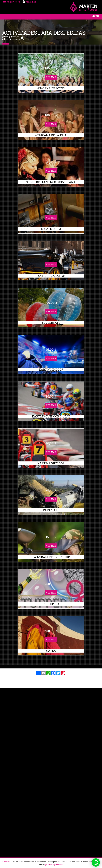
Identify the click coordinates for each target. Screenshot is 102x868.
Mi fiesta (11, 2)
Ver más (51, 22)
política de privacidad (54, 864)
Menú (96, 17)
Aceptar (6, 862)
